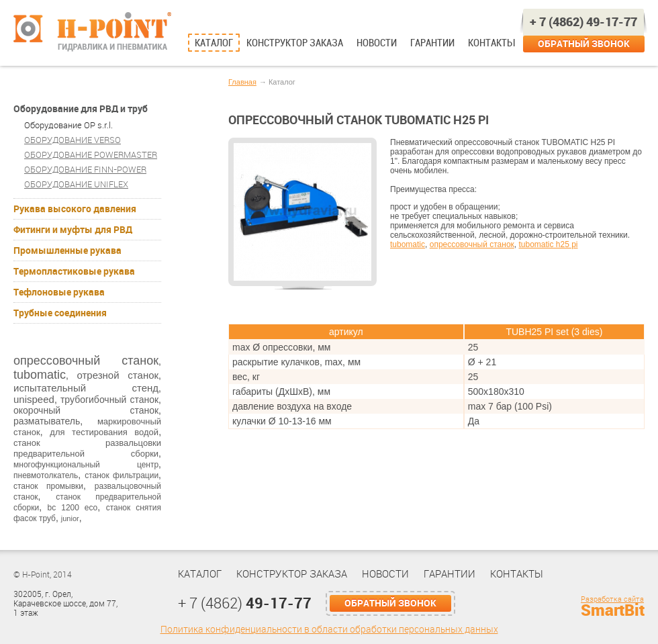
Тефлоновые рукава (59, 292)
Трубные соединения (60, 313)
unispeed (34, 399)
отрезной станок (117, 375)
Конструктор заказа (295, 43)
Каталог (214, 43)
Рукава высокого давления (75, 209)
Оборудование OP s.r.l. (68, 125)
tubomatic (40, 375)
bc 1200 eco (73, 508)
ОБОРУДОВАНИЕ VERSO (73, 140)
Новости (377, 43)
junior (70, 518)
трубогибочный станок (109, 400)
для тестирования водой (104, 432)
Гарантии (432, 43)
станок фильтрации (122, 475)
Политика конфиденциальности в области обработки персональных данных (329, 630)
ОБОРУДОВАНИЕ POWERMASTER (91, 155)
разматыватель (47, 421)
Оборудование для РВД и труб (81, 109)
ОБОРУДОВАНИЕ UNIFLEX (76, 184)
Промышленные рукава (67, 250)
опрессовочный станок (86, 361)
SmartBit (613, 610)
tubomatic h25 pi (548, 244)
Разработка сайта (612, 599)
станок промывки (48, 486)
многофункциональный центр (86, 465)
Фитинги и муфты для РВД (73, 230)
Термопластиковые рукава (74, 271)
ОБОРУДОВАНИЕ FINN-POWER (85, 170)
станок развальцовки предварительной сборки (87, 448)
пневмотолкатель (46, 475)
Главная (242, 82)
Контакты (491, 43)
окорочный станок (86, 410)
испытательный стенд (86, 388)
